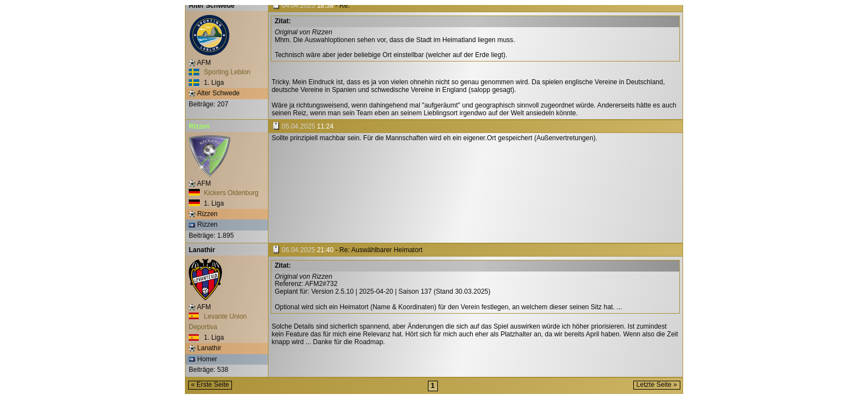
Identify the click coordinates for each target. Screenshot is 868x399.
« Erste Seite (210, 385)
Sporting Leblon (219, 72)
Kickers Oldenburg (224, 193)
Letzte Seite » (657, 385)
